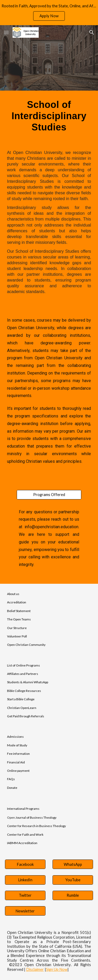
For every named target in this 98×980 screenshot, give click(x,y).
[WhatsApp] (73, 864)
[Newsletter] (25, 911)
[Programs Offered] (49, 494)
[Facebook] (25, 864)
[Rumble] (73, 895)
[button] (6, 32)
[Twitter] (25, 895)
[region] (49, 13)
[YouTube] (73, 880)
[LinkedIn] (25, 880)
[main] (49, 116)
